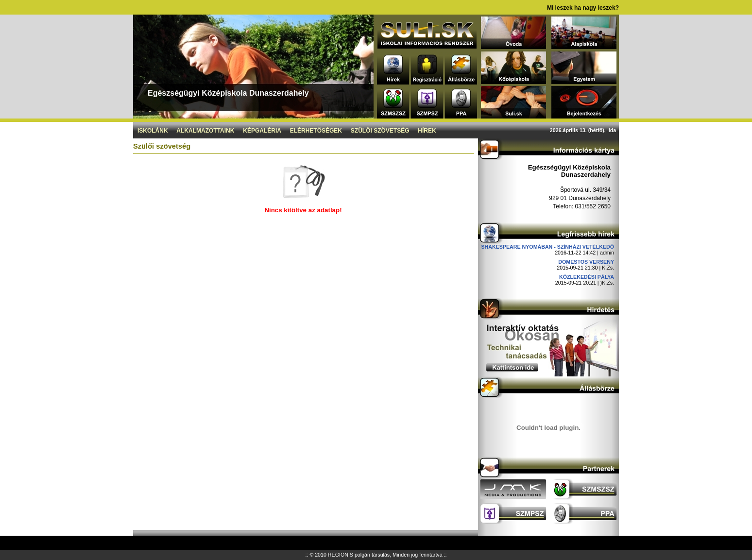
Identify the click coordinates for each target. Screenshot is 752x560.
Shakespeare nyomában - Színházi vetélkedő (547, 247)
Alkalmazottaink (205, 131)
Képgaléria (262, 131)
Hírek (427, 131)
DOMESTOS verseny (586, 262)
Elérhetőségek (316, 131)
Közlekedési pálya (587, 277)
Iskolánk (153, 131)
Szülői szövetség (380, 131)
